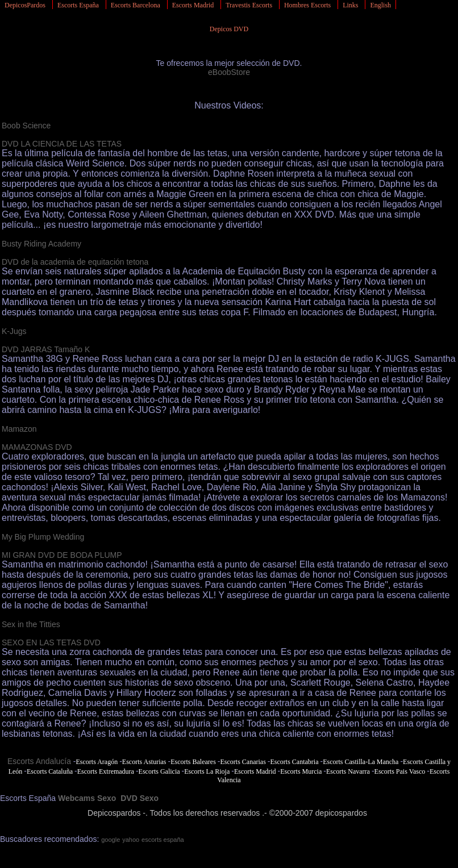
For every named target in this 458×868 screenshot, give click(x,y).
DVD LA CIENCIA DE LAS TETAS (62, 144)
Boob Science (26, 126)
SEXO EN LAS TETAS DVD (51, 642)
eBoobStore (229, 72)
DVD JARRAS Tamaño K (46, 349)
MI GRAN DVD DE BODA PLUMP (62, 555)
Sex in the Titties (31, 624)
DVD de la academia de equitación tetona (75, 262)
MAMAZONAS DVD (37, 447)
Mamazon (19, 429)
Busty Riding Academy (41, 244)
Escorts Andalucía (39, 761)
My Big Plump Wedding (43, 537)
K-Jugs (14, 331)
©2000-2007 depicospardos (318, 813)
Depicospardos (114, 813)
